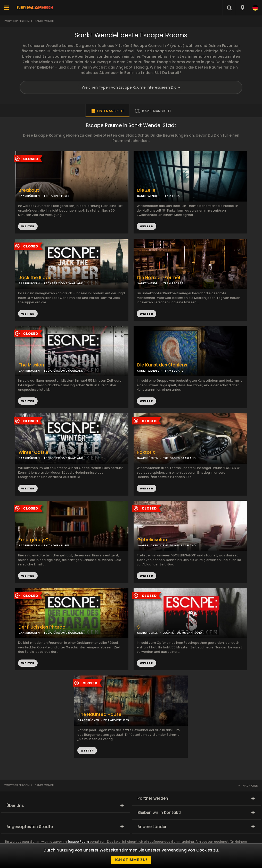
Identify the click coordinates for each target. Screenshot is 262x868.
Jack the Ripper (36, 278)
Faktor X (146, 452)
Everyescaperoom (17, 21)
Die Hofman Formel (159, 278)
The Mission (31, 365)
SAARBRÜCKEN (29, 196)
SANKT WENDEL (148, 196)
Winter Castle (34, 452)
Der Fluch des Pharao (42, 627)
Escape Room (78, 842)
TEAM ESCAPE (173, 196)
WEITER (146, 226)
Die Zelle (146, 190)
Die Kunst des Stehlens (162, 365)
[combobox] (242, 8)
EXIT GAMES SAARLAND (179, 458)
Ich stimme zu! (131, 860)
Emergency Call (36, 540)
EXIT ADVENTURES (57, 196)
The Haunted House (100, 715)
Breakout (29, 190)
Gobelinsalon (152, 540)
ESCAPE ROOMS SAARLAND (64, 283)
